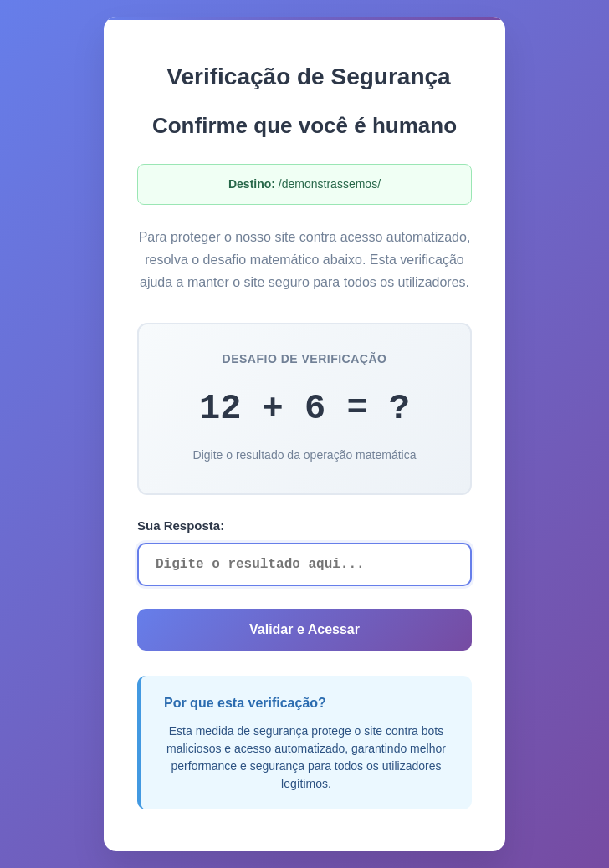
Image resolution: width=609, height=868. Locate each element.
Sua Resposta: (181, 526)
